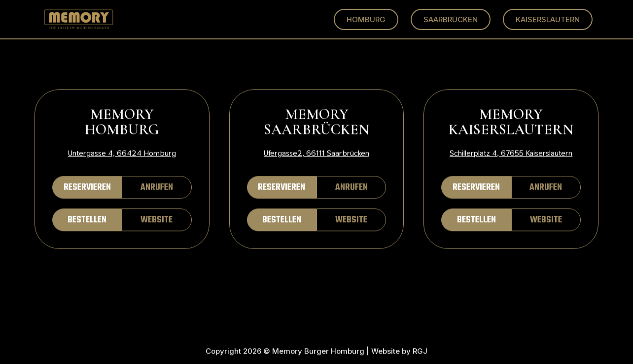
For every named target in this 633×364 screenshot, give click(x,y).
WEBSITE (157, 220)
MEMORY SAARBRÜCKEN (316, 122)
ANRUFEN (157, 188)
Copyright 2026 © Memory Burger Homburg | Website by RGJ (316, 352)
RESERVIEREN (87, 188)
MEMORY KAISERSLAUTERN (511, 122)
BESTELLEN (87, 220)
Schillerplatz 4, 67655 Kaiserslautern (511, 153)
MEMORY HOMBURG (122, 122)
